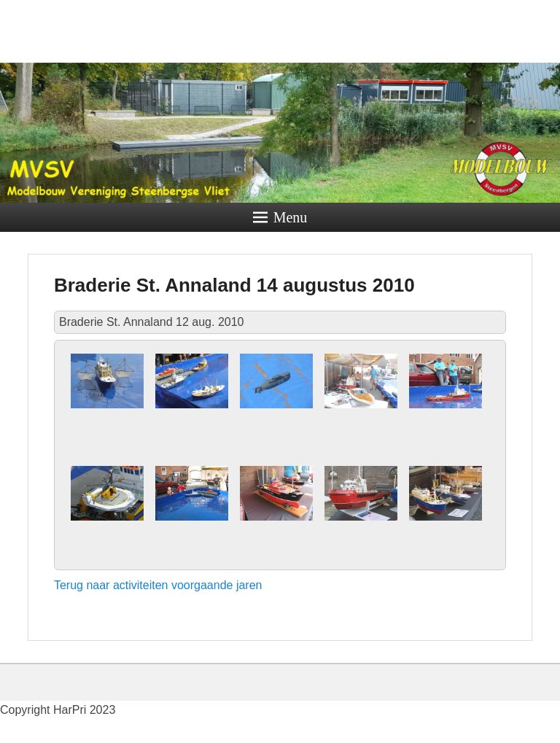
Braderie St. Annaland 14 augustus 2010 (234, 285)
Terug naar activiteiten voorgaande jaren (158, 585)
